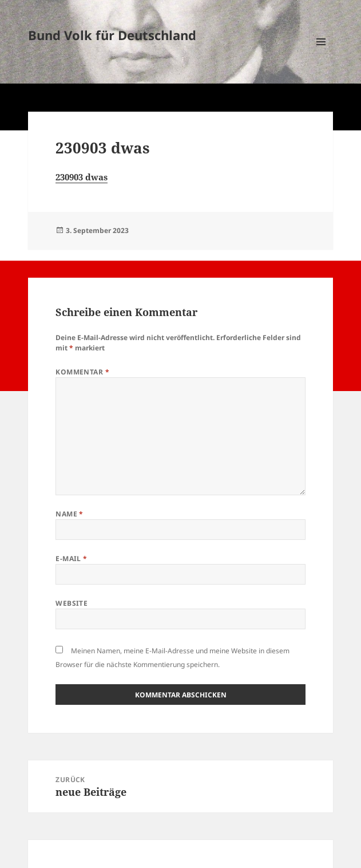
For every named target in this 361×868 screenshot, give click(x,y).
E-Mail (72, 559)
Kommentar (82, 372)
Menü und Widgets (321, 54)
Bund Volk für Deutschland (112, 35)
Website (72, 603)
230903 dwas (82, 177)
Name (70, 514)
